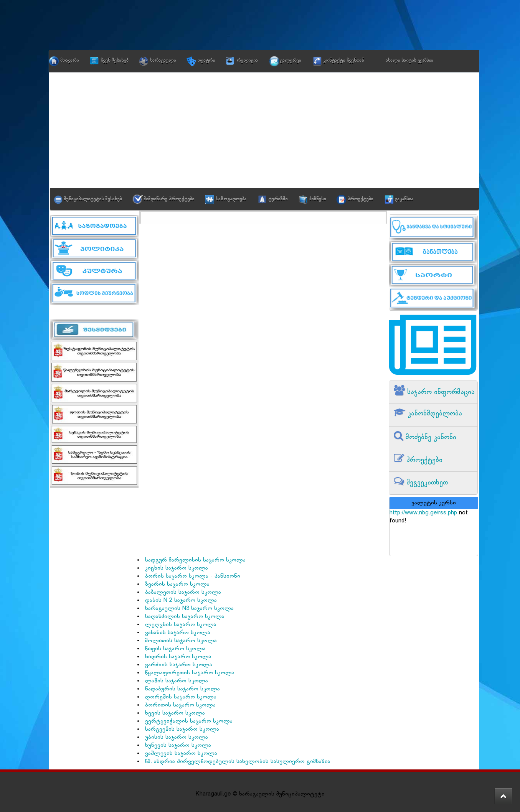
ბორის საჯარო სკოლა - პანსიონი (193, 576)
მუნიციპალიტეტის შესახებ (93, 199)
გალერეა (291, 61)
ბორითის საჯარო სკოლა (180, 705)
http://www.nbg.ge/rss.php (423, 513)
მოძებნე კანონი (430, 437)
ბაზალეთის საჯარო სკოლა (183, 592)
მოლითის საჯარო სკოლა (181, 641)
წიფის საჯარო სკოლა (175, 649)
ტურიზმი (278, 199)
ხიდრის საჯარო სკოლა (178, 657)
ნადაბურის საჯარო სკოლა (182, 689)
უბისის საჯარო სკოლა (177, 737)
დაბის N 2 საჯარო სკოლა (181, 600)
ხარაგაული (163, 61)
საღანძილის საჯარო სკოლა (185, 617)
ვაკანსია (404, 199)
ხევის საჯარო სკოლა (175, 713)
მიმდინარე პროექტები (169, 199)
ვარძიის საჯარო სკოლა (179, 665)
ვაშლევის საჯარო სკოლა (181, 754)
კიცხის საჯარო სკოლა (177, 568)
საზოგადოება (231, 199)
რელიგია (247, 61)
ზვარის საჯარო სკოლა (177, 584)
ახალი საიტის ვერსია (409, 61)
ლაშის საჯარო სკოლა (177, 681)
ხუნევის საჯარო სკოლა (178, 745)
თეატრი (206, 61)
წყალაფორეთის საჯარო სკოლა (190, 673)
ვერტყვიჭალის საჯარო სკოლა (189, 721)
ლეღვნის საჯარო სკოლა (181, 625)
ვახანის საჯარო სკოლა (178, 633)
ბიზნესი (318, 199)
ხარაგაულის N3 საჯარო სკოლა (189, 609)
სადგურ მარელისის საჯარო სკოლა (195, 560)
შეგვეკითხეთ (426, 483)
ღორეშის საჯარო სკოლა (181, 697)
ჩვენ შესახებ (114, 61)
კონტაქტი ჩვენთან (343, 61)
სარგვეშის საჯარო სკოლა (182, 729)
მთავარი (69, 61)
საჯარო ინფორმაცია (440, 392)
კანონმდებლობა (434, 414)
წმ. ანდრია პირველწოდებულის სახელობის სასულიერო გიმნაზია (238, 762)
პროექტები (360, 199)
